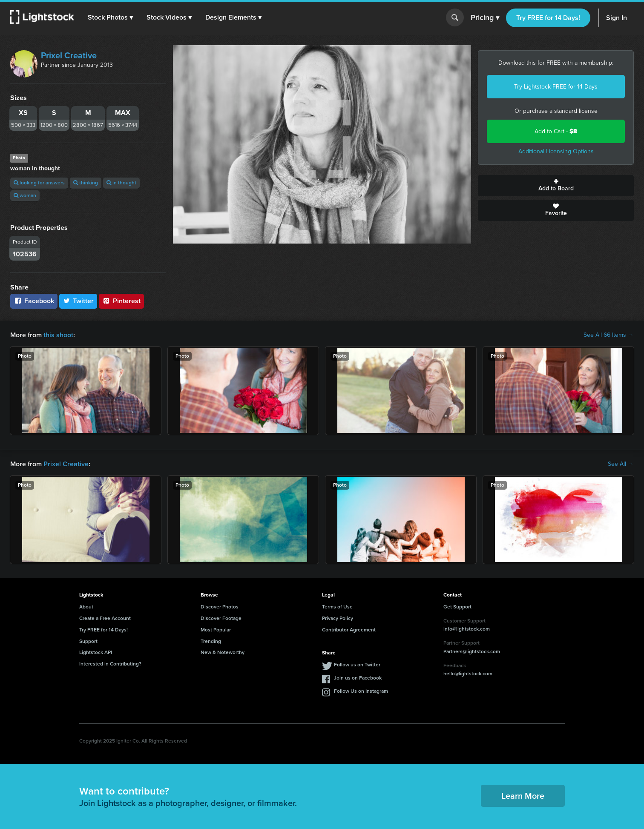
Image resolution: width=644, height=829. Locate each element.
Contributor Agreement (349, 630)
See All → (621, 464)
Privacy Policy (338, 618)
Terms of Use (337, 607)
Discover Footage (221, 618)
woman (25, 195)
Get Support (457, 607)
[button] (110, 17)
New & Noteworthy (223, 652)
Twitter (78, 301)
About (86, 607)
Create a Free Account (105, 618)
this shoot (58, 335)
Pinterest (121, 301)
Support (88, 641)
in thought (121, 183)
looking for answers (39, 183)
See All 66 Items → (609, 335)
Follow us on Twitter (357, 665)
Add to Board (556, 186)
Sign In (617, 18)
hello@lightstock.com (468, 674)
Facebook (34, 301)
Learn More (523, 796)
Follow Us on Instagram (361, 691)
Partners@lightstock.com (472, 651)
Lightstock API (96, 652)
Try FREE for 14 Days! (548, 18)
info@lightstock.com (467, 629)
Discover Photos (220, 607)
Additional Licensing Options (556, 151)
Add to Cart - (556, 131)
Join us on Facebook (358, 678)
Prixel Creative (69, 55)
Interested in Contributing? (110, 664)
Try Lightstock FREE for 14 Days (556, 87)
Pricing (485, 18)
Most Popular (216, 630)
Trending (211, 641)
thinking (86, 183)
